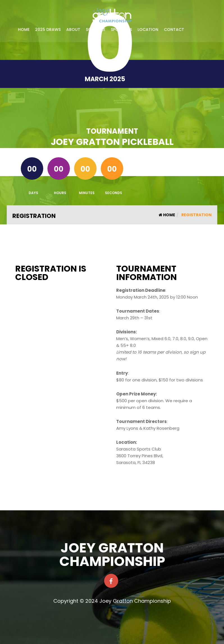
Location (148, 29)
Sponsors (121, 29)
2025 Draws (48, 29)
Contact (174, 29)
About (73, 29)
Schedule (96, 29)
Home (24, 29)
